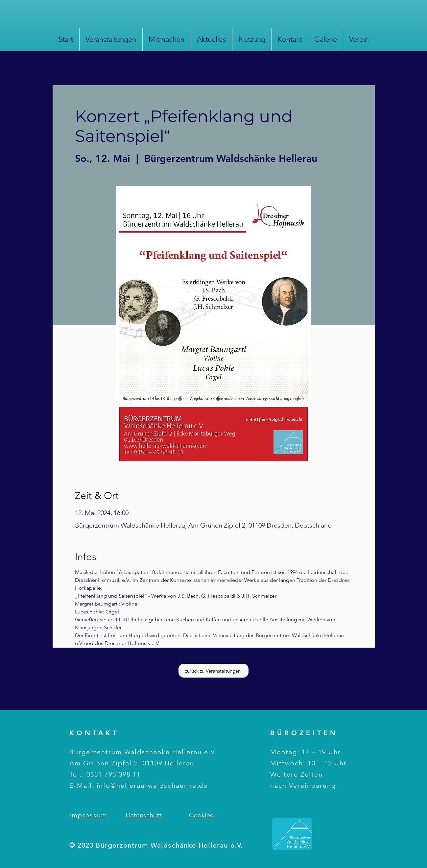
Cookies (201, 815)
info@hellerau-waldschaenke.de (152, 785)
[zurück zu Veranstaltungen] (213, 671)
